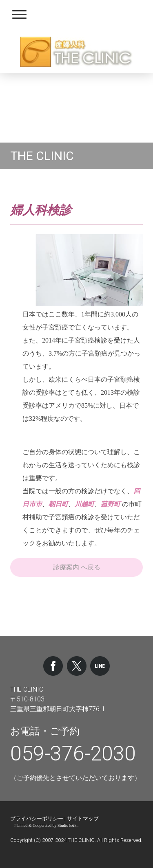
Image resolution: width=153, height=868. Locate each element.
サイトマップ (83, 819)
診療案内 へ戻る (77, 567)
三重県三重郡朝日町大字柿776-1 (58, 709)
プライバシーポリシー (37, 819)
